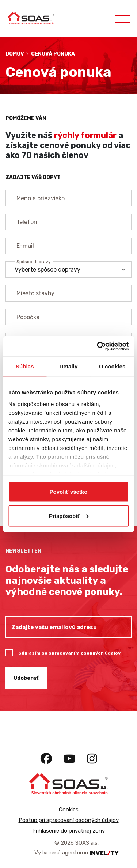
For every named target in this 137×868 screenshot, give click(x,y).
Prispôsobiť (69, 516)
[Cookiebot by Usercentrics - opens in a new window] (98, 346)
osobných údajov (101, 653)
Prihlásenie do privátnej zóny (68, 831)
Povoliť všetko (69, 492)
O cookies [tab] (112, 366)
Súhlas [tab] (25, 366)
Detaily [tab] (69, 366)
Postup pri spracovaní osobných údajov (69, 820)
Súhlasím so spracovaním (69, 653)
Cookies (69, 810)
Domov (15, 54)
